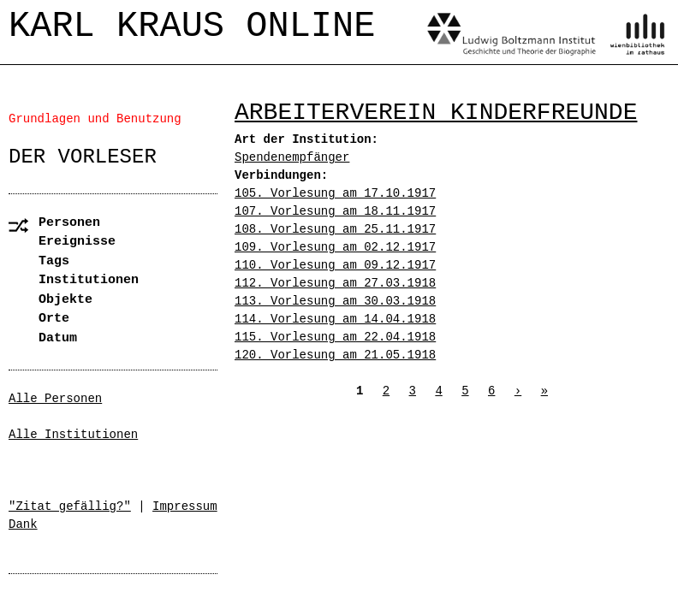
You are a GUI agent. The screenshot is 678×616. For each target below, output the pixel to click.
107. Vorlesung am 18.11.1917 (335, 211)
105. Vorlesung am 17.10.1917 (335, 193)
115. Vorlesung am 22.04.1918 (335, 337)
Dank (23, 524)
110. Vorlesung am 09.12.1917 (335, 265)
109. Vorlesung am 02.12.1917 (335, 247)
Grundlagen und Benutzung (95, 119)
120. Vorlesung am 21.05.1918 (335, 355)
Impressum (185, 506)
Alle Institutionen (73, 435)
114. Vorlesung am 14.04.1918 (335, 319)
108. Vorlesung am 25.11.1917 (335, 229)
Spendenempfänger (292, 157)
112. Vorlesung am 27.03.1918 (335, 283)
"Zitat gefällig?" (70, 506)
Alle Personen (55, 399)
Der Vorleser (83, 157)
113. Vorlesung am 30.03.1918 (335, 301)
